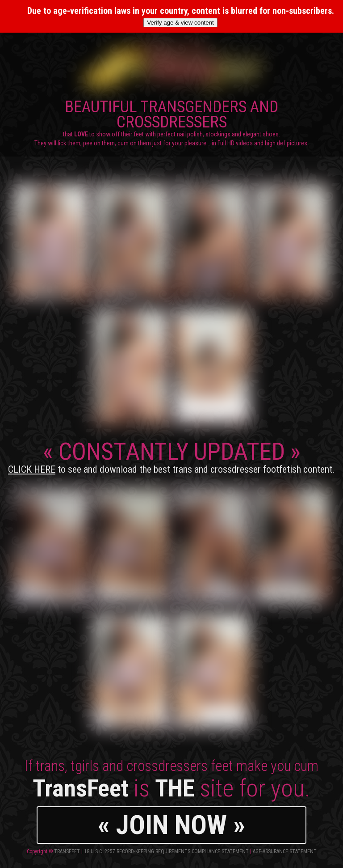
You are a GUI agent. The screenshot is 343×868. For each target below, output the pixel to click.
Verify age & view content (180, 23)
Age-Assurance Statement (285, 851)
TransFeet (67, 851)
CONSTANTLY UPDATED (171, 456)
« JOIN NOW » (171, 825)
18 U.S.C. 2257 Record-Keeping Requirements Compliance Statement (166, 851)
